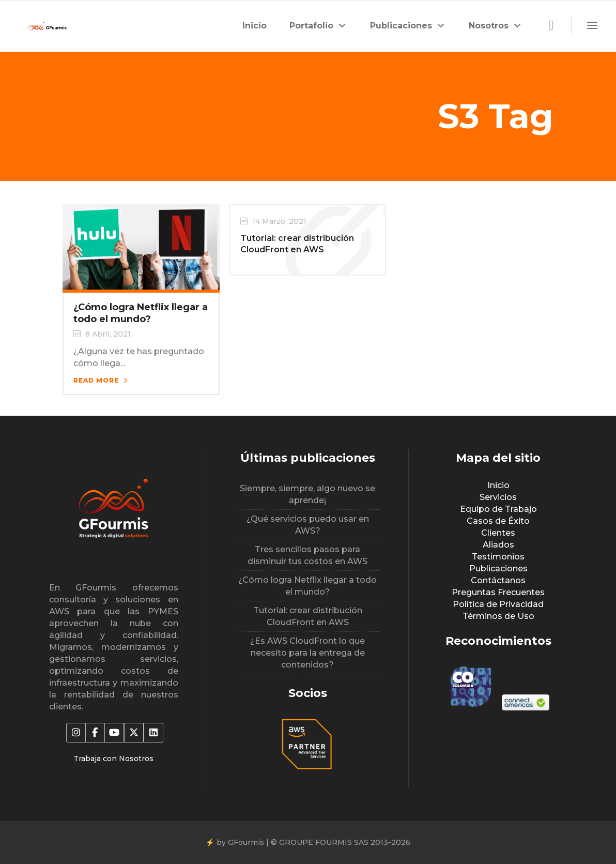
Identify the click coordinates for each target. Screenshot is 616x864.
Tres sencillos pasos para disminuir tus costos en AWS (307, 555)
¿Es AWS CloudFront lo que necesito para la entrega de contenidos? (307, 653)
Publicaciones (498, 569)
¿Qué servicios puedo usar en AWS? (308, 525)
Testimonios (498, 557)
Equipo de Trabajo (498, 509)
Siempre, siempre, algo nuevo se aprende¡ (307, 494)
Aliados (498, 545)
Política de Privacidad (498, 604)
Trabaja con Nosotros (113, 759)
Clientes (498, 533)
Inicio (498, 485)
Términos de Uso (498, 616)
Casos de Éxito (498, 521)
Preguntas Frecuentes (498, 592)
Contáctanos (498, 580)
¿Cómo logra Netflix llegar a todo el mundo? (141, 313)
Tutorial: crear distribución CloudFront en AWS (308, 616)
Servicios (498, 497)
